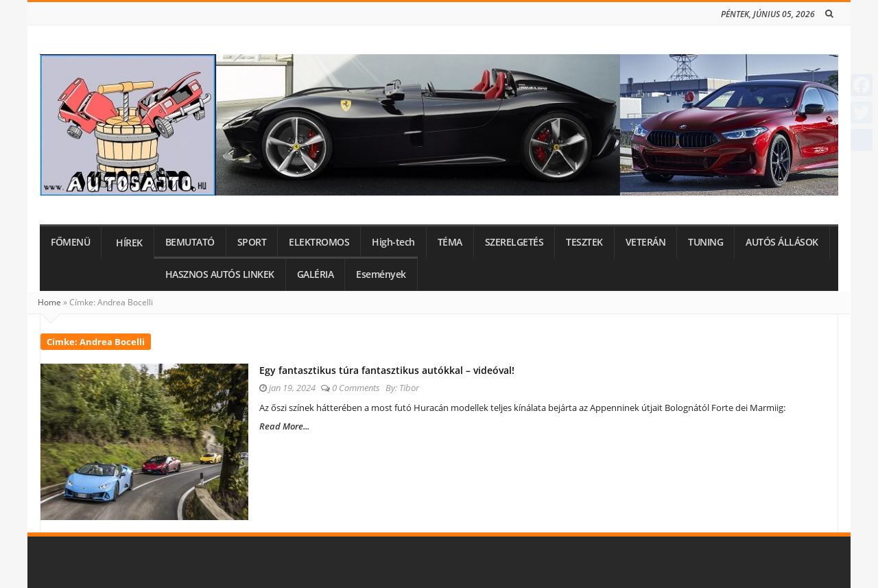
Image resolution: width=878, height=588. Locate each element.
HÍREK (129, 243)
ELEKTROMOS (319, 242)
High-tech (393, 242)
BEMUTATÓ (190, 242)
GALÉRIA (316, 274)
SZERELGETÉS (514, 242)
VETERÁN (646, 242)
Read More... (284, 426)
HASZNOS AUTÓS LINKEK (220, 274)
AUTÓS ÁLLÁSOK (782, 242)
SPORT (252, 242)
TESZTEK (584, 242)
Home (49, 302)
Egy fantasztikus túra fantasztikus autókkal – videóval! (387, 370)
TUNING (705, 242)
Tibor (409, 388)
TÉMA (450, 242)
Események (381, 274)
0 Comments (356, 388)
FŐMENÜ (70, 242)
